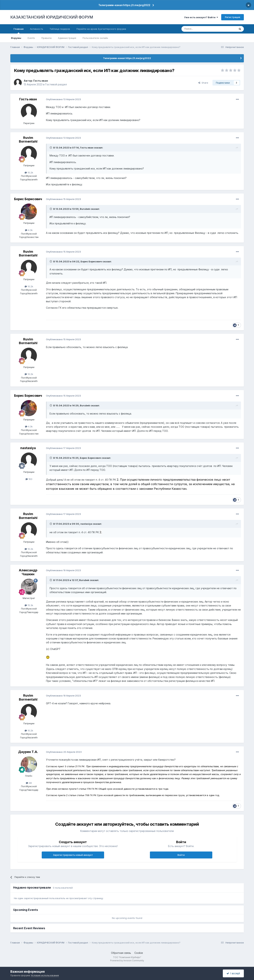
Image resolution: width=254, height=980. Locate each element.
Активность (37, 29)
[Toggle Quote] (51, 148)
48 (29, 783)
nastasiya (28, 448)
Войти (181, 855)
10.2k (29, 173)
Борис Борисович (28, 199)
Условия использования (45, 975)
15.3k (29, 605)
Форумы (16, 38)
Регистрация (233, 17)
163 (29, 479)
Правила (46, 38)
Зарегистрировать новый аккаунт (73, 855)
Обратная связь (121, 953)
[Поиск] (199, 29)
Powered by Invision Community (127, 960)
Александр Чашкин (28, 572)
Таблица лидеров (60, 29)
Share (203, 83)
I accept (233, 973)
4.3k (29, 230)
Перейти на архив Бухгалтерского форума (101, 29)
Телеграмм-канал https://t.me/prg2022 (124, 5)
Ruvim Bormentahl (28, 140)
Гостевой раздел (56, 84)
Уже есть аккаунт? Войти (201, 17)
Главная (19, 30)
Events (31, 38)
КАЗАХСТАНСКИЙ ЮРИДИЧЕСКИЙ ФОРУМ (52, 17)
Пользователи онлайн (95, 38)
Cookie (139, 953)
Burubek (85, 209)
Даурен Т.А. (28, 752)
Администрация (67, 38)
